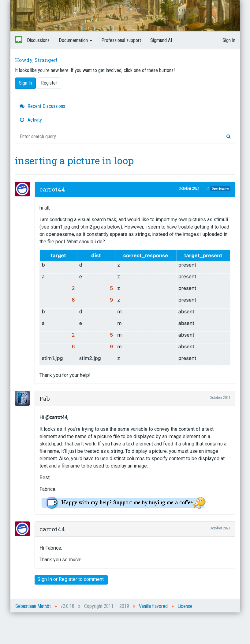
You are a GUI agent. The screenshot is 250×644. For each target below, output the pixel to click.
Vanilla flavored (153, 606)
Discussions (38, 40)
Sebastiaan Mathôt (33, 606)
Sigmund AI (161, 40)
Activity (31, 120)
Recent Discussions (42, 106)
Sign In (229, 40)
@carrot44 (56, 417)
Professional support (121, 40)
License (185, 606)
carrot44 (52, 189)
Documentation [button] (75, 40)
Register (49, 83)
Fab (45, 398)
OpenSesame (220, 189)
